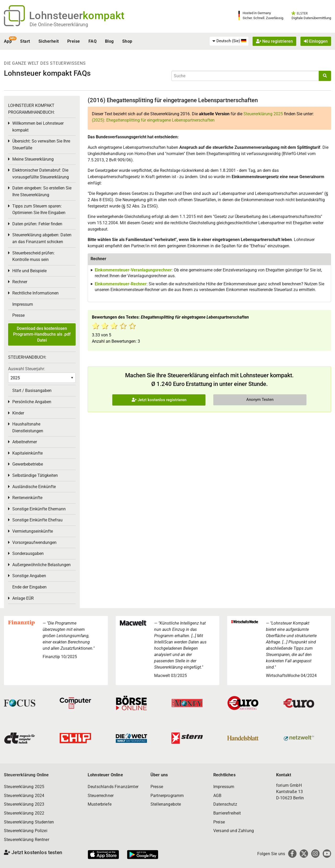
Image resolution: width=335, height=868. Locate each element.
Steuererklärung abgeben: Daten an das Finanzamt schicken (42, 238)
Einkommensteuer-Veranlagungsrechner (133, 270)
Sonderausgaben (28, 553)
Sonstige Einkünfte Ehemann (39, 509)
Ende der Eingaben (29, 587)
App (8, 41)
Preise (74, 41)
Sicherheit (49, 41)
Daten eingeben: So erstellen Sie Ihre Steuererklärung (42, 191)
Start (25, 41)
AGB (217, 796)
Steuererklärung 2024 (24, 796)
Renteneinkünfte (27, 498)
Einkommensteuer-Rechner (121, 284)
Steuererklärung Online (26, 775)
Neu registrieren (274, 41)
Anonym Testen (260, 400)
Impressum (23, 304)
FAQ (93, 41)
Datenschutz (225, 804)
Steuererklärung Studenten (29, 822)
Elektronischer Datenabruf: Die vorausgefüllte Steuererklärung (41, 174)
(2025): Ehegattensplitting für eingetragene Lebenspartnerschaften (153, 120)
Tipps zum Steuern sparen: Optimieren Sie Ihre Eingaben (39, 209)
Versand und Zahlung (234, 831)
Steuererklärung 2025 (263, 114)
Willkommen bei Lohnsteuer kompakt (38, 127)
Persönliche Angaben (32, 402)
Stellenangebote (166, 804)
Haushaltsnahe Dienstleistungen (28, 427)
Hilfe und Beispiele (29, 271)
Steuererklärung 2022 (24, 813)
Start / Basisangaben (32, 391)
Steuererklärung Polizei (26, 831)
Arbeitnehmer (25, 442)
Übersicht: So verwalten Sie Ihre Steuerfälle (41, 144)
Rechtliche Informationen (35, 293)
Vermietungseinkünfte (33, 531)
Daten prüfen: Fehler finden (37, 224)
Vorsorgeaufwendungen (34, 542)
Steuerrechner (101, 796)
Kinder (18, 413)
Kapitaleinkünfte (27, 453)
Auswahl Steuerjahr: (27, 369)
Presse (18, 315)
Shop (127, 41)
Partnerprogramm (167, 796)
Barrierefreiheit (227, 813)
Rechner (20, 282)
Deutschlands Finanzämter (113, 787)
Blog (109, 41)
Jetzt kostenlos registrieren (159, 400)
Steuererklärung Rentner (27, 840)
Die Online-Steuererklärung (59, 24)
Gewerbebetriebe (28, 464)
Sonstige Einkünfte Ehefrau (37, 520)
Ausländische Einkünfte (34, 487)
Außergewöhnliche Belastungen (41, 565)
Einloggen (316, 41)
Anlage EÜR (23, 598)
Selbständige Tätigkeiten (35, 475)
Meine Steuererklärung (33, 159)
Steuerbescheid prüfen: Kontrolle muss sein (33, 256)
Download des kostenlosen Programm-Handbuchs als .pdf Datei (42, 334)
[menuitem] (229, 41)
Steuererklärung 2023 (24, 804)
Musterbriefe (100, 804)
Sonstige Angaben (29, 576)
